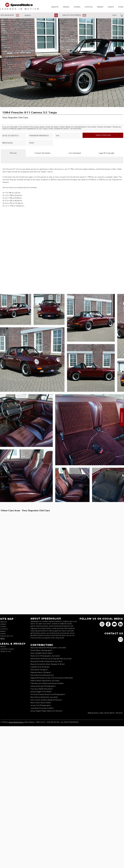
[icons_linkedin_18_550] (120, 624)
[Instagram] (102, 624)
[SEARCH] (37, 16)
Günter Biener (109, 713)
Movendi (119, 713)
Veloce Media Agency (16, 722)
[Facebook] (108, 624)
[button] (12, 15)
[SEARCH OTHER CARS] (103, 135)
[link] (122, 15)
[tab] (13, 153)
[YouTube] (114, 624)
